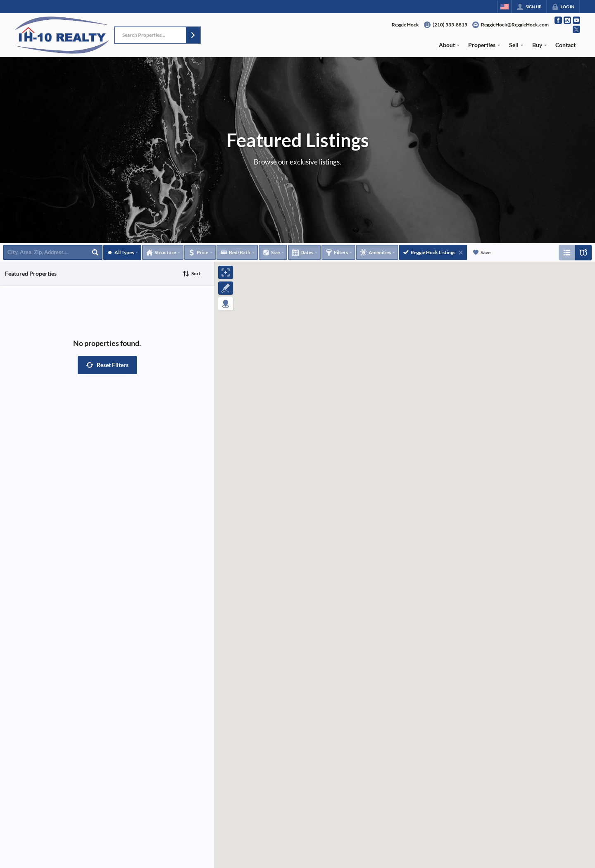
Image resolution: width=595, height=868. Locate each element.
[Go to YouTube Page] (576, 20)
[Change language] (505, 7)
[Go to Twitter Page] (576, 29)
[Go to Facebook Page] (558, 20)
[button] (193, 35)
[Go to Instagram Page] (567, 20)
